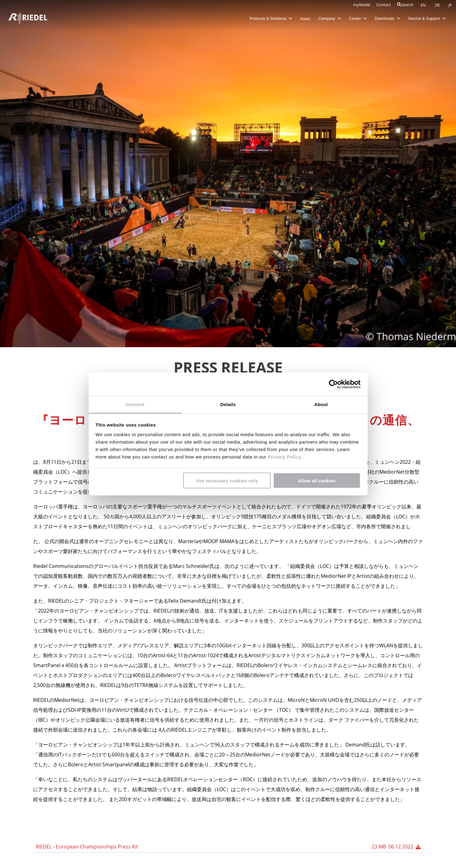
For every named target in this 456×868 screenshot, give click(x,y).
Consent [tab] (135, 404)
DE (438, 5)
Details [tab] (228, 404)
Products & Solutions (267, 18)
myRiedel (362, 5)
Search (405, 5)
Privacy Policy (284, 457)
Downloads (384, 18)
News (301, 19)
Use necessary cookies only (227, 480)
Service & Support (423, 18)
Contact (384, 5)
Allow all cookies (317, 480)
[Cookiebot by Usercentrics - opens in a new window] (333, 384)
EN (424, 5)
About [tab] (321, 404)
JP (450, 5)
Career (354, 18)
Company (326, 18)
